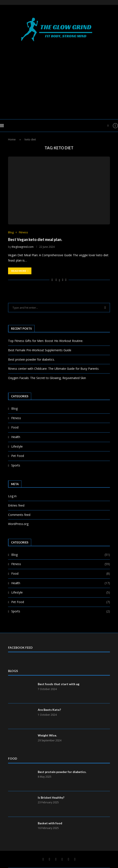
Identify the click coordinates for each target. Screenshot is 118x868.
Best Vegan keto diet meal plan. (35, 239)
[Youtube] (62, 859)
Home (12, 139)
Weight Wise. (47, 735)
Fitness (16, 418)
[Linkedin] (56, 859)
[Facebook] (43, 859)
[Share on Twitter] (59, 280)
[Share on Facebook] (56, 280)
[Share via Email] (66, 280)
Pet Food (18, 456)
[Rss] (75, 859)
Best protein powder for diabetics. (31, 359)
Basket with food (50, 823)
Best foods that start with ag (59, 684)
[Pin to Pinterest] (63, 280)
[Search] (108, 126)
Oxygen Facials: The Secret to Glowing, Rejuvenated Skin (47, 378)
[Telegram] (69, 859)
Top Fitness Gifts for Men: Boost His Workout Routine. (46, 341)
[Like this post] (52, 280)
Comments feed (19, 515)
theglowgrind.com (23, 247)
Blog (14, 408)
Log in (12, 496)
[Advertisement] (59, 79)
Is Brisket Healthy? (51, 797)
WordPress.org (18, 524)
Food (15, 427)
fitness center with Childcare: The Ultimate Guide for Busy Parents (53, 369)
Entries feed (16, 505)
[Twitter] (49, 859)
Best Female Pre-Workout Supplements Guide (40, 350)
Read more (20, 271)
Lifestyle (17, 446)
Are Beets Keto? (49, 710)
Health (16, 437)
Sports (16, 465)
